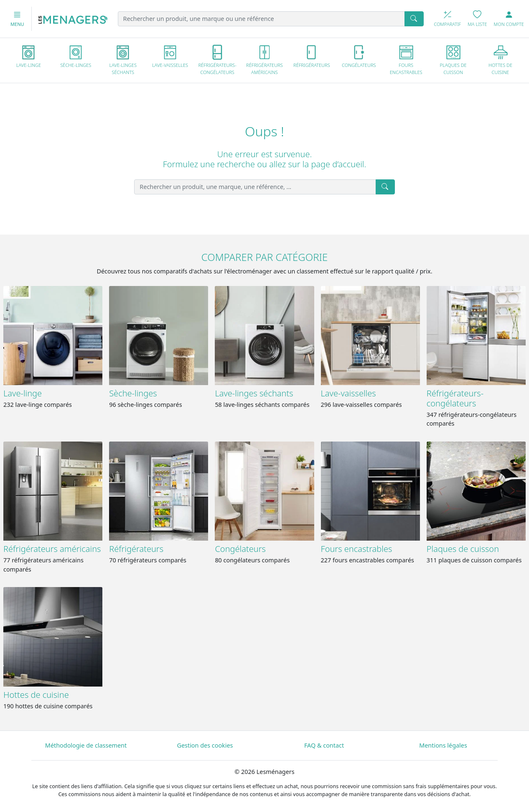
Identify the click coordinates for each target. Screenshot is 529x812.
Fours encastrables (357, 549)
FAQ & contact (324, 745)
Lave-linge (23, 393)
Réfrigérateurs (136, 549)
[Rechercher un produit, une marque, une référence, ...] (255, 187)
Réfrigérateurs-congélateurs (455, 398)
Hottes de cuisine (36, 695)
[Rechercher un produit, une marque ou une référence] (262, 19)
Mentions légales (443, 745)
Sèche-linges (133, 393)
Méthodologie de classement (86, 745)
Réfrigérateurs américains (52, 549)
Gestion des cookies (205, 745)
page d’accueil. (338, 164)
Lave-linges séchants (254, 393)
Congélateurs (240, 549)
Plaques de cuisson (463, 549)
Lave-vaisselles (348, 393)
